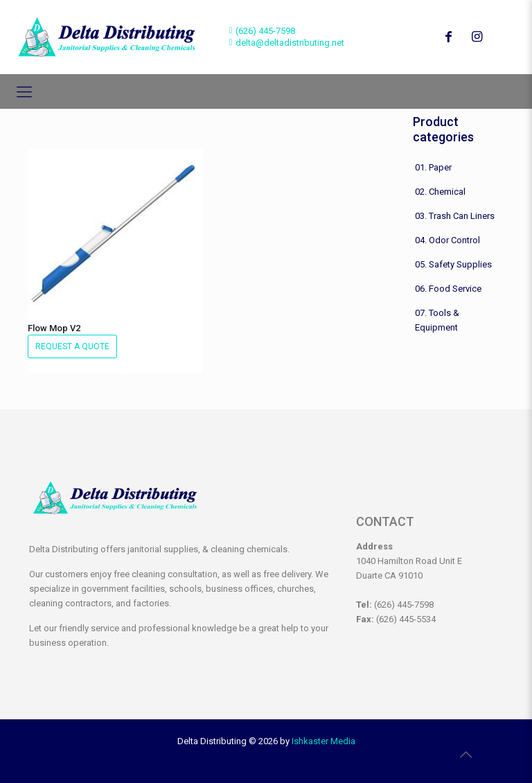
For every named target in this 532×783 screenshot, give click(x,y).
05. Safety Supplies (453, 264)
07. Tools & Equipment (437, 320)
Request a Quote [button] (72, 346)
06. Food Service (448, 289)
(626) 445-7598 (265, 31)
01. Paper (433, 167)
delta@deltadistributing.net (290, 43)
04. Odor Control (447, 240)
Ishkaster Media (323, 741)
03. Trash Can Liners (455, 216)
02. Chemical (440, 192)
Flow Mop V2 (54, 328)
